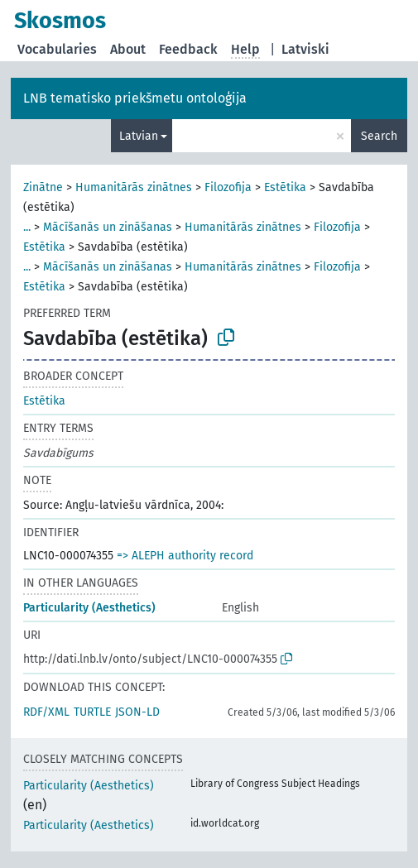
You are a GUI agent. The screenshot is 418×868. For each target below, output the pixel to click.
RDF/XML (46, 712)
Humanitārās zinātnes (134, 187)
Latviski (305, 49)
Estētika (285, 187)
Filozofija (228, 187)
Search (379, 136)
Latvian (139, 136)
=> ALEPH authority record (185, 556)
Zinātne (43, 187)
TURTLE (92, 712)
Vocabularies (57, 49)
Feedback (188, 49)
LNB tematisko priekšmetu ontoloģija (135, 98)
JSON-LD (137, 712)
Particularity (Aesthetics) (89, 608)
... (27, 227)
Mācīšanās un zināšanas (108, 227)
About (128, 49)
